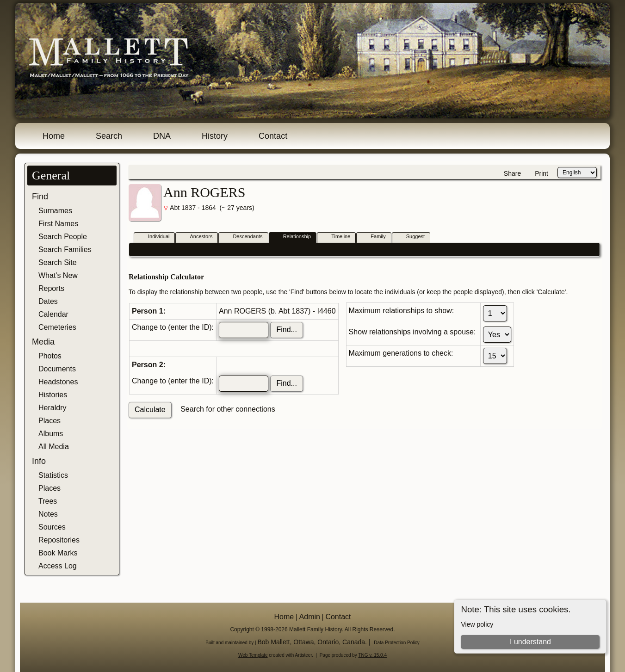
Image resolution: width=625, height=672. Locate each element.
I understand (530, 642)
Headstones (58, 382)
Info (39, 461)
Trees (48, 501)
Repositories (59, 540)
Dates (48, 301)
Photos (50, 356)
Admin (310, 617)
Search (109, 136)
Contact (273, 136)
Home (54, 136)
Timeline (337, 237)
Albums (51, 434)
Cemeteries (57, 327)
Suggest (411, 237)
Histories (53, 395)
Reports (51, 288)
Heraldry (52, 408)
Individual (155, 237)
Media (43, 342)
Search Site (58, 262)
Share (512, 173)
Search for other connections (228, 409)
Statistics (53, 475)
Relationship (293, 237)
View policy (477, 624)
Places (50, 421)
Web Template (253, 655)
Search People (63, 237)
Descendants (243, 237)
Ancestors (197, 237)
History (215, 136)
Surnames (55, 211)
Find (40, 197)
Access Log (58, 566)
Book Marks (58, 553)
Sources (52, 527)
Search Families (65, 250)
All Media (54, 447)
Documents (57, 369)
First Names (58, 224)
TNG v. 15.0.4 (372, 655)
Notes (48, 514)
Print (541, 173)
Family (374, 237)
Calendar (53, 314)
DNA (162, 136)
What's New (58, 275)
